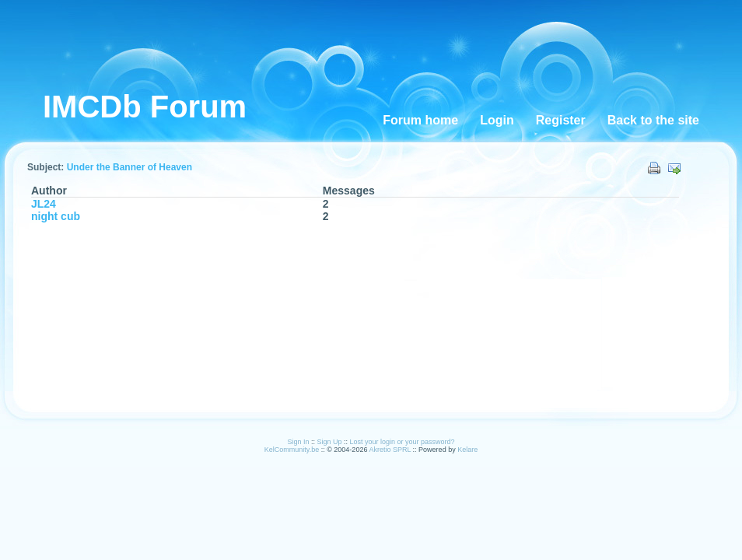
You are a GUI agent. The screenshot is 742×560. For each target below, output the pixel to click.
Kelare (467, 450)
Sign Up (329, 442)
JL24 (44, 204)
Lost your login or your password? (402, 442)
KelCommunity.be (293, 450)
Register (561, 120)
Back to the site (653, 120)
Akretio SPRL (390, 450)
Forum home (420, 120)
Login (497, 120)
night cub (56, 216)
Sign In (298, 442)
